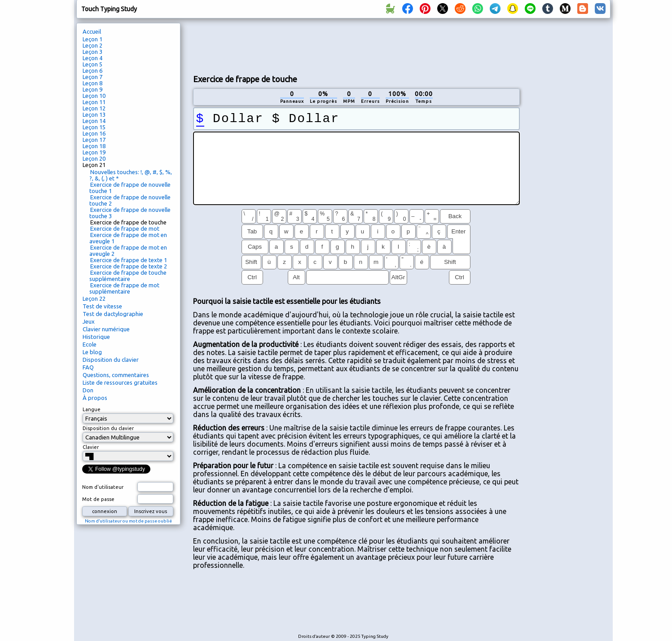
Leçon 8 (92, 83)
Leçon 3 (92, 52)
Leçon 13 (94, 114)
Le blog (92, 352)
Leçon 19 (94, 152)
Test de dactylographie (113, 314)
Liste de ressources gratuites (120, 382)
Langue (92, 409)
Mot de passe (98, 499)
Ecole (90, 344)
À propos (95, 398)
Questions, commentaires (116, 375)
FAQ (88, 367)
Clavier (91, 447)
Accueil (92, 31)
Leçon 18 (94, 146)
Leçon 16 (94, 133)
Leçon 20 (94, 158)
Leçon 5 (92, 64)
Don (88, 390)
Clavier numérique (106, 329)
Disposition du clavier (111, 360)
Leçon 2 (92, 45)
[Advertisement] (356, 45)
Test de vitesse (102, 306)
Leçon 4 (92, 58)
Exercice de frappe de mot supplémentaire (124, 288)
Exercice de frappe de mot (125, 228)
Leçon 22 (94, 299)
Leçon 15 (94, 127)
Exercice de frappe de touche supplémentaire (128, 276)
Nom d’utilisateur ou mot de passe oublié (128, 521)
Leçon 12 (94, 108)
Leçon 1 (92, 39)
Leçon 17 (94, 140)
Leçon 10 (94, 96)
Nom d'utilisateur (103, 487)
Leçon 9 (92, 89)
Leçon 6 (92, 70)
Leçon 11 (94, 102)
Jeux (89, 321)
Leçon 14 (94, 121)
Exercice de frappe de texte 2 (129, 266)
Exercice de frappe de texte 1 (129, 260)
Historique (96, 337)
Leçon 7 (92, 77)
